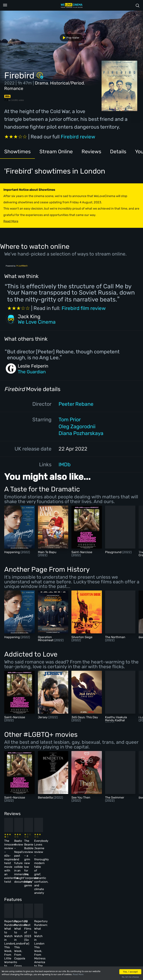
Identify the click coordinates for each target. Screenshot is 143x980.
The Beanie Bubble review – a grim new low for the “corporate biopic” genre (81, 847)
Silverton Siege (82, 637)
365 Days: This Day (85, 717)
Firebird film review (84, 308)
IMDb (65, 465)
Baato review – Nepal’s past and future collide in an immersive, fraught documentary (48, 847)
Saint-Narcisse (82, 552)
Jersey (43, 717)
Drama (41, 83)
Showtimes (17, 152)
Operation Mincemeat (46, 639)
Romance (14, 88)
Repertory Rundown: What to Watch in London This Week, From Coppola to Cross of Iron (50, 898)
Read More (78, 974)
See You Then (81, 797)
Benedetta (46, 797)
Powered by (17, 266)
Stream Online (56, 152)
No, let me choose (130, 977)
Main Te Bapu (47, 552)
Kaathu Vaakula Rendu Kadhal (116, 719)
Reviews (92, 152)
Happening (12, 552)
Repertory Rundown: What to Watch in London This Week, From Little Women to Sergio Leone (18, 898)
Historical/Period (67, 83)
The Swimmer (115, 797)
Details (119, 152)
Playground (114, 552)
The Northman (115, 637)
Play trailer (70, 38)
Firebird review (78, 137)
